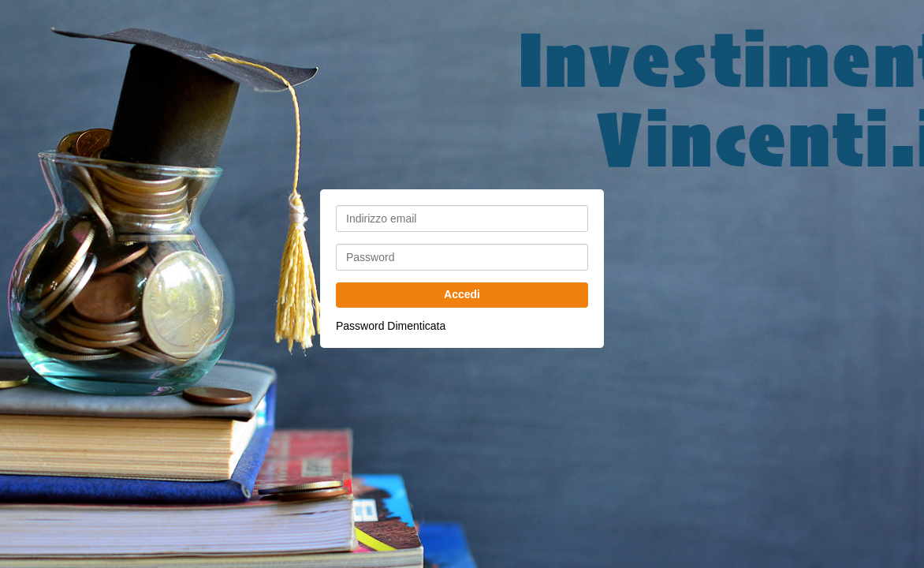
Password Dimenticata (391, 326)
